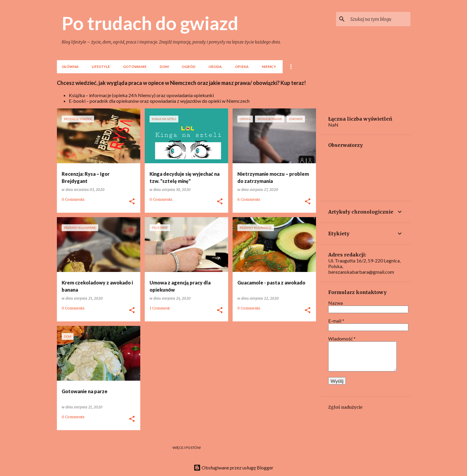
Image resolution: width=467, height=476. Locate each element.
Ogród (189, 67)
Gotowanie (135, 67)
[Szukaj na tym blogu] (379, 19)
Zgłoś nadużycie (345, 407)
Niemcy (269, 67)
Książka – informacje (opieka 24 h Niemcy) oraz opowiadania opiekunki (141, 95)
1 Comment (160, 308)
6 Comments (249, 199)
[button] (132, 202)
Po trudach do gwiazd (150, 23)
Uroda (215, 67)
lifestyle (101, 67)
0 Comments (73, 199)
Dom (164, 67)
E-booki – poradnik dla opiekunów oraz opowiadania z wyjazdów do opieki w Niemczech (159, 101)
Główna (70, 67)
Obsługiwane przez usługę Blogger (233, 468)
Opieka (242, 67)
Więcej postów (187, 448)
